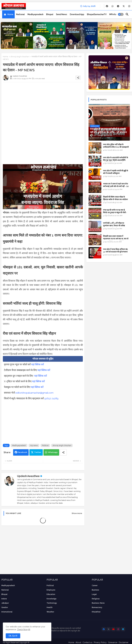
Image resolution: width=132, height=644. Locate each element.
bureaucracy (97, 607)
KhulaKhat (96, 612)
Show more (77, 513)
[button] (121, 14)
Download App (77, 14)
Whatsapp (53, 452)
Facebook (23, 452)
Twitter (38, 452)
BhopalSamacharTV (97, 14)
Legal (94, 594)
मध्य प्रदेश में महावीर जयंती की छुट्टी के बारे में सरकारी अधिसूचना (116, 172)
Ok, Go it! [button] (13, 636)
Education (51, 594)
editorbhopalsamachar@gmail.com (34, 393)
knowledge (52, 599)
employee (51, 590)
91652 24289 (51, 398)
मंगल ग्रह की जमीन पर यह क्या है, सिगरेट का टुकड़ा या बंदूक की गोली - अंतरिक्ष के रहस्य (115, 213)
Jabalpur (5, 603)
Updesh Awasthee (28, 476)
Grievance (113, 642)
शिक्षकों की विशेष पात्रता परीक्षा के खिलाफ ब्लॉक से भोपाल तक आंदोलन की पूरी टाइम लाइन (115, 199)
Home (10, 14)
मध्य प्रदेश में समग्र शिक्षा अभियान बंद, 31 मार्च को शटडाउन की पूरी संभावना (116, 250)
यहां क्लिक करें (38, 364)
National (20, 14)
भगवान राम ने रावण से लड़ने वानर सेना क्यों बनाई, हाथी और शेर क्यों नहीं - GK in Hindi (116, 186)
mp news (34, 445)
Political (45, 445)
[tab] (8, 14)
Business (95, 590)
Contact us (87, 642)
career (95, 586)
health (50, 607)
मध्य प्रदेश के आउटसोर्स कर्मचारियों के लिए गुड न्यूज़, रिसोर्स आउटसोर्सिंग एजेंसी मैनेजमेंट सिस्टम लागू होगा (116, 160)
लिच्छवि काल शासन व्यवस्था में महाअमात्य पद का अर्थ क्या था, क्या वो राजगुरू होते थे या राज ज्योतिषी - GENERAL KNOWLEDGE (116, 240)
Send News (62, 14)
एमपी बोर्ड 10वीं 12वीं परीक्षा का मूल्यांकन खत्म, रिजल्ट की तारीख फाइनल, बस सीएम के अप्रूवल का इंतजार (116, 226)
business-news (98, 603)
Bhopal (50, 14)
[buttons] (107, 6)
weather (50, 612)
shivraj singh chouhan (20, 57)
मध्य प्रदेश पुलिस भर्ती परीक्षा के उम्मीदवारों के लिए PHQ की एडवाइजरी (116, 146)
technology (52, 603)
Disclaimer (124, 642)
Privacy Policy (100, 642)
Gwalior (5, 607)
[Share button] (63, 452)
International (7, 612)
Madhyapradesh (35, 14)
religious (96, 599)
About (78, 642)
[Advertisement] (43, 104)
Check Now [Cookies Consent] (22, 629)
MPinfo (113, 14)
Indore (4, 599)
